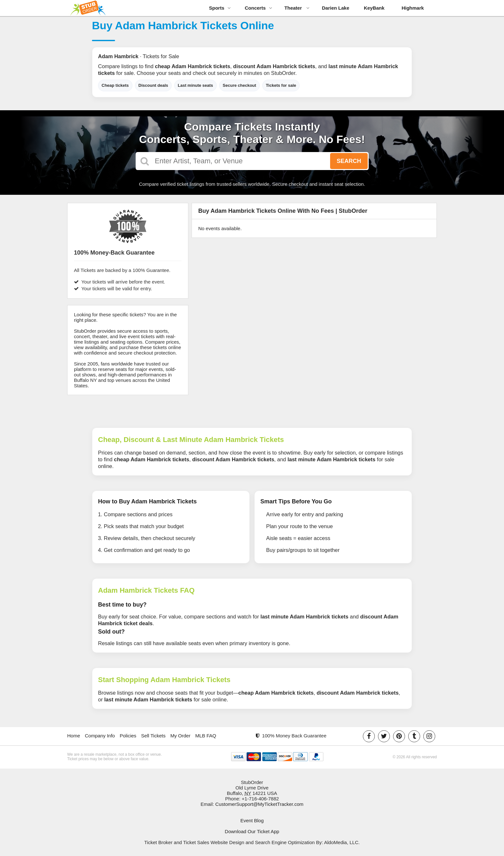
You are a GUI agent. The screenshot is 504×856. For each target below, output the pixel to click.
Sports (220, 8)
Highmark (413, 8)
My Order (180, 736)
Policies (128, 736)
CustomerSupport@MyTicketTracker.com (259, 804)
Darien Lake (335, 8)
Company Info (100, 736)
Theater (297, 8)
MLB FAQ (206, 736)
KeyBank (374, 8)
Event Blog (252, 820)
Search (349, 161)
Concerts (258, 8)
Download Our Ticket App (252, 831)
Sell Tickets (153, 736)
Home (74, 736)
